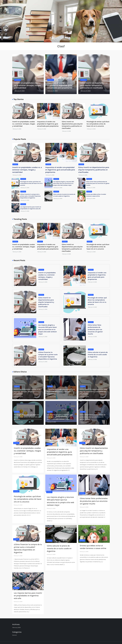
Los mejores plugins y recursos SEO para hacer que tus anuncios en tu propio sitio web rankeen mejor (64, 183)
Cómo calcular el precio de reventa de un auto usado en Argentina (98, 355)
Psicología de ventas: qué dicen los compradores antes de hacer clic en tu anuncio (98, 124)
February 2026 (16, 627)
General (18, 80)
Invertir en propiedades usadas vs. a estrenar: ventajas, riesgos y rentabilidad (28, 85)
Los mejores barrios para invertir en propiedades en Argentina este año (28, 596)
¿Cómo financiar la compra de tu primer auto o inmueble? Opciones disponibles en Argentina (30, 196)
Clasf (61, 46)
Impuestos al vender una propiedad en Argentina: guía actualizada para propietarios (60, 85)
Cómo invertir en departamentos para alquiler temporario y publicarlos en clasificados (94, 85)
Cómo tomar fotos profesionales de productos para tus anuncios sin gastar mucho (98, 183)
